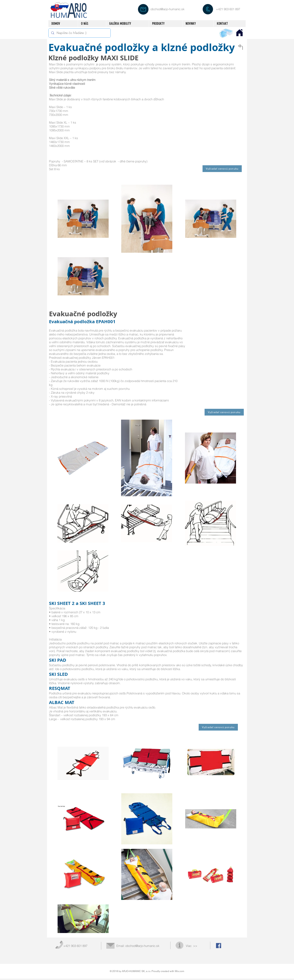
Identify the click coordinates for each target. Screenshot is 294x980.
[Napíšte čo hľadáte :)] (79, 33)
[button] (166, 24)
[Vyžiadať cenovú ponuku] (222, 169)
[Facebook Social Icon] (219, 946)
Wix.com (179, 971)
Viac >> (192, 946)
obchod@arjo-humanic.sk (168, 9)
